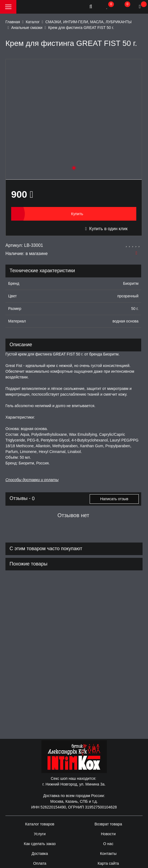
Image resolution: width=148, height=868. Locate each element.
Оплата (40, 863)
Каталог (33, 22)
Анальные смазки (27, 28)
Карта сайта (108, 863)
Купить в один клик (106, 229)
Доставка (40, 854)
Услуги (40, 834)
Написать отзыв (114, 499)
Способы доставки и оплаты (32, 480)
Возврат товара (108, 824)
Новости (108, 834)
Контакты (108, 854)
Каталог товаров (40, 824)
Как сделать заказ (40, 844)
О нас (108, 844)
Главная (13, 22)
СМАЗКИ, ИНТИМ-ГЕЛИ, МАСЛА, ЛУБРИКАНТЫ (88, 22)
